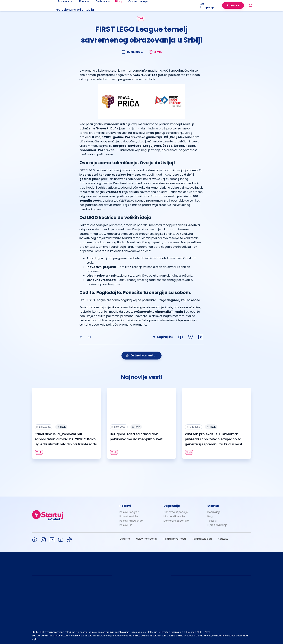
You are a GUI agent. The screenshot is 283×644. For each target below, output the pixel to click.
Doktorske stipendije (176, 521)
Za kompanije (207, 5)
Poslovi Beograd (129, 512)
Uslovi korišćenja (146, 539)
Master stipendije (174, 516)
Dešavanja (214, 512)
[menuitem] (79, 10)
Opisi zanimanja (217, 525)
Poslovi (125, 506)
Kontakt (223, 539)
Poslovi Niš (126, 525)
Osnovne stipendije (176, 512)
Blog (210, 516)
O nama (125, 539)
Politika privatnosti (174, 539)
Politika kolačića (202, 539)
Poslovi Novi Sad (129, 516)
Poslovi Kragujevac (131, 521)
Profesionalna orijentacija (75, 10)
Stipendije (172, 506)
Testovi (212, 521)
